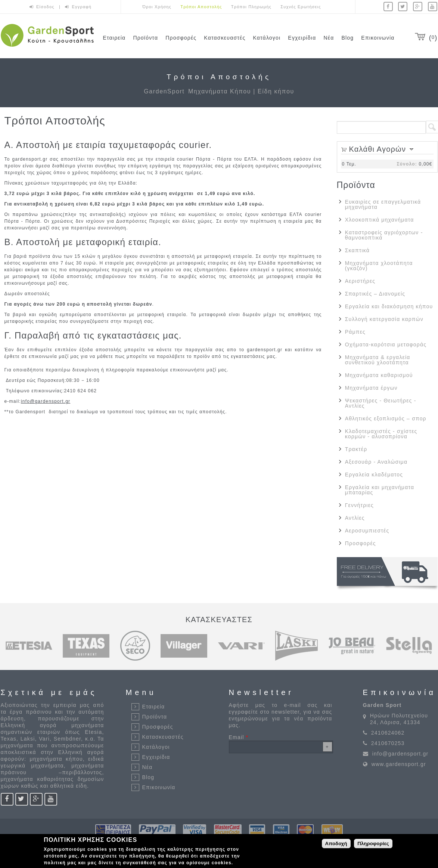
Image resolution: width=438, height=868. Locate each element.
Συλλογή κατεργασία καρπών (384, 319)
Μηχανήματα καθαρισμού (379, 375)
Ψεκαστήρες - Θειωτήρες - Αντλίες (381, 403)
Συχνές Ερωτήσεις (301, 7)
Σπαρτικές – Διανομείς (375, 294)
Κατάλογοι (267, 38)
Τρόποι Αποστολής (201, 7)
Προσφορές (181, 38)
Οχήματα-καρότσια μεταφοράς (386, 345)
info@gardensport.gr (46, 401)
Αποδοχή (336, 844)
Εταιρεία (114, 38)
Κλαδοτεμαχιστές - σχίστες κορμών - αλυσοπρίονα (381, 434)
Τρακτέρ (356, 449)
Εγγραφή (82, 7)
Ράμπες (355, 332)
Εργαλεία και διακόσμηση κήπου (389, 306)
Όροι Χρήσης (157, 7)
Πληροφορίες (373, 844)
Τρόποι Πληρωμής (251, 7)
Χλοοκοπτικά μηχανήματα (380, 220)
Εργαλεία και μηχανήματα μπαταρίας (380, 490)
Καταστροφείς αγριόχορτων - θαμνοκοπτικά (384, 235)
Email (239, 737)
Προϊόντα (145, 38)
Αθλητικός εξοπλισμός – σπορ (386, 418)
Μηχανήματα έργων (371, 388)
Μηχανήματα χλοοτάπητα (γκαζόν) (379, 266)
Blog (348, 38)
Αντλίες (355, 518)
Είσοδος (46, 7)
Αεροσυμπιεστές (367, 531)
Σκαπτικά (357, 250)
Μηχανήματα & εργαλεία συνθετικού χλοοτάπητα (378, 360)
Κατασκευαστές (225, 38)
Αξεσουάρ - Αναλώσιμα (376, 462)
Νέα (329, 38)
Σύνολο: (407, 164)
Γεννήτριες (359, 505)
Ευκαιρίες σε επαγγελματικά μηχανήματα (383, 204)
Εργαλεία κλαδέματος (374, 475)
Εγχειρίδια (302, 38)
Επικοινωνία (378, 38)
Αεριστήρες (360, 281)
